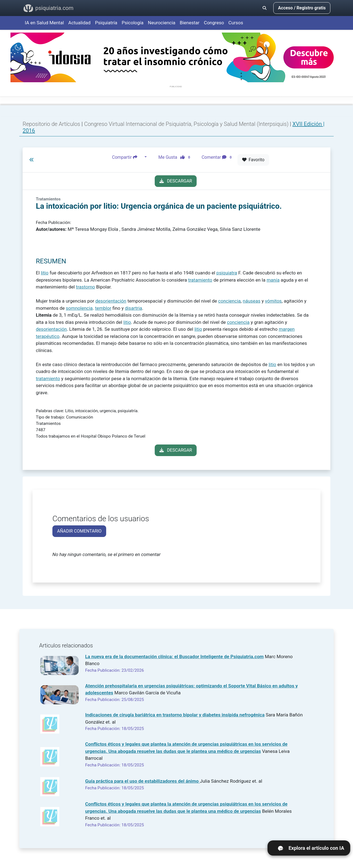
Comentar (218, 157)
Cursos (236, 23)
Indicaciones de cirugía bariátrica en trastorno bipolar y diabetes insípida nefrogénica (175, 715)
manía (273, 280)
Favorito (253, 160)
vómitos (273, 301)
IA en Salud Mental (44, 23)
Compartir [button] (128, 157)
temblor (103, 308)
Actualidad (80, 23)
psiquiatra (227, 273)
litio (45, 273)
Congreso (214, 23)
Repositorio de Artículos (51, 124)
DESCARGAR (176, 181)
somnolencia (79, 308)
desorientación (111, 301)
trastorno (85, 287)
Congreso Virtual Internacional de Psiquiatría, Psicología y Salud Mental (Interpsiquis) (187, 124)
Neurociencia (162, 23)
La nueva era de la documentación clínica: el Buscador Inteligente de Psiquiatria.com (174, 657)
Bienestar (190, 23)
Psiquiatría (106, 23)
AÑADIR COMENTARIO (79, 531)
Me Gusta (176, 157)
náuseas (252, 301)
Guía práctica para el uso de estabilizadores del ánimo (143, 781)
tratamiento (200, 280)
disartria (134, 308)
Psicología (133, 23)
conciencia (229, 301)
